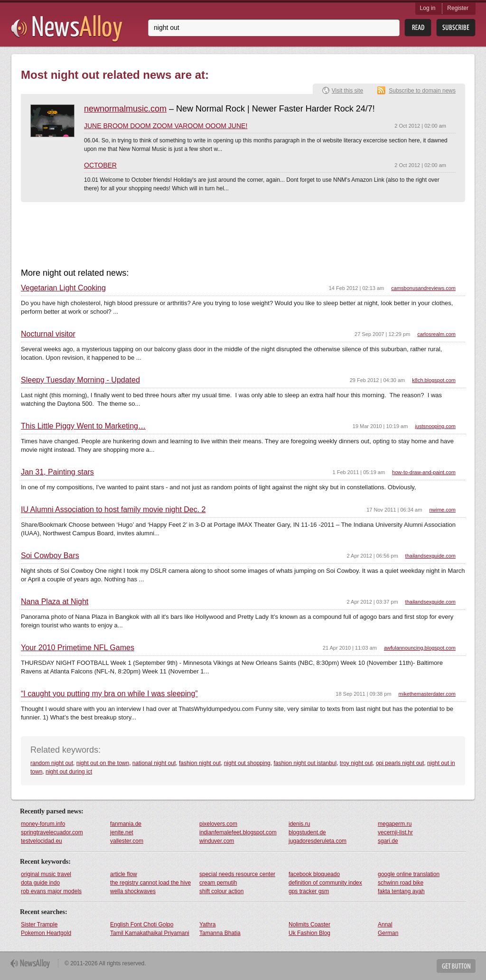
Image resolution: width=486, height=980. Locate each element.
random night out (52, 763)
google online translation (409, 874)
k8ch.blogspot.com (434, 380)
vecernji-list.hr (395, 832)
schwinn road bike (401, 883)
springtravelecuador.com (52, 832)
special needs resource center (237, 874)
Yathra (207, 924)
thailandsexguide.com (430, 556)
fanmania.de (126, 824)
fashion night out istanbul (305, 763)
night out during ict (69, 772)
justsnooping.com (435, 426)
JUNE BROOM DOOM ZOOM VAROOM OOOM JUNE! (166, 126)
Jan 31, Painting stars (57, 472)
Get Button (456, 966)
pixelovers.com (218, 824)
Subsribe (456, 28)
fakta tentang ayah (401, 891)
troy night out (356, 763)
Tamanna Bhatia (220, 933)
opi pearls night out (400, 763)
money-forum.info (43, 824)
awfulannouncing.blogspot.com (420, 648)
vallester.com (127, 841)
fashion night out (200, 763)
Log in (428, 8)
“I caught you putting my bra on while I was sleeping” (109, 694)
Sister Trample (39, 924)
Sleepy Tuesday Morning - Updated (80, 380)
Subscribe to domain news (422, 91)
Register (458, 8)
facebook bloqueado (314, 874)
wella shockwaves (133, 891)
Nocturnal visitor (48, 334)
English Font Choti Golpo (142, 924)
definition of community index (325, 883)
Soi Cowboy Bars (50, 556)
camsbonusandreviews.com (423, 288)
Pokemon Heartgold (46, 933)
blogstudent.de (307, 832)
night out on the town (103, 763)
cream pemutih (218, 883)
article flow (124, 874)
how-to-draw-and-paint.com (424, 472)
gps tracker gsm (309, 891)
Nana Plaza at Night (55, 602)
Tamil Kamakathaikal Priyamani (150, 933)
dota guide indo (40, 883)
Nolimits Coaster (309, 924)
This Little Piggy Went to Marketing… (83, 426)
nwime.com (442, 510)
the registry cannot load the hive (150, 883)
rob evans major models (51, 891)
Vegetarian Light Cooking (63, 288)
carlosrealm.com (436, 334)
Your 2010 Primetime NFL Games (78, 648)
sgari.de (388, 841)
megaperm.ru (395, 824)
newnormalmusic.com (125, 109)
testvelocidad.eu (42, 841)
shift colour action (221, 891)
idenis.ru (299, 824)
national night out (154, 763)
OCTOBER (100, 165)
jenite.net (122, 832)
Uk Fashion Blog (309, 933)
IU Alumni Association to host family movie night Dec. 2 (113, 510)
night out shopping (247, 763)
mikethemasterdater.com (427, 694)
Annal (385, 924)
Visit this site (347, 91)
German (388, 933)
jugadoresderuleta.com (318, 841)
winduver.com (217, 841)
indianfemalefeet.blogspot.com (238, 832)
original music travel (46, 874)
